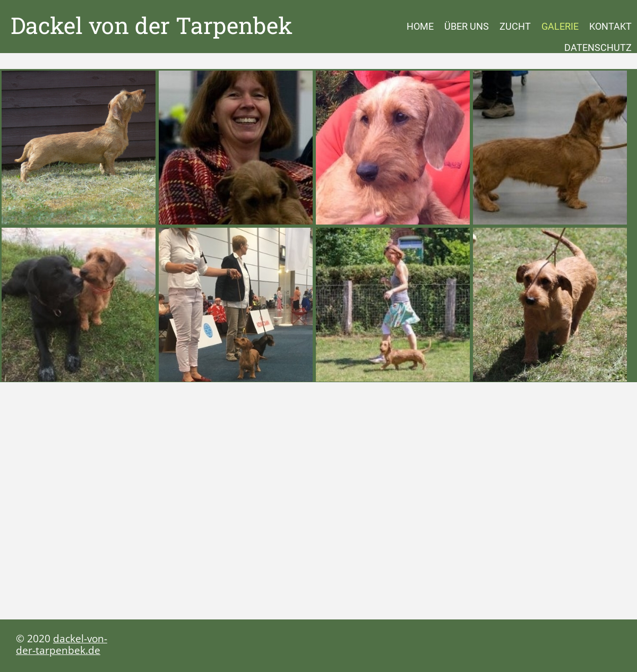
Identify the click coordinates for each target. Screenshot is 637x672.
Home (420, 26)
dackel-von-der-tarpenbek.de (62, 644)
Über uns (467, 26)
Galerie (560, 26)
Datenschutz (598, 48)
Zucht (515, 26)
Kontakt (610, 26)
